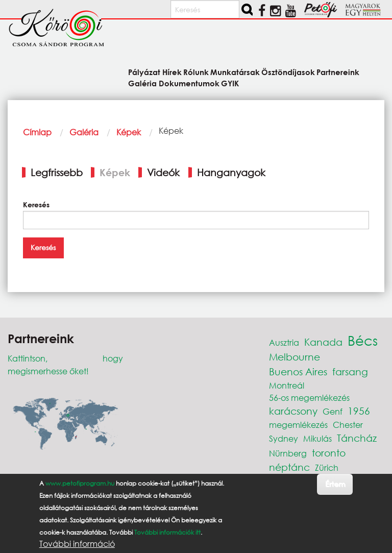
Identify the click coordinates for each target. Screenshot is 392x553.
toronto (329, 453)
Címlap (37, 132)
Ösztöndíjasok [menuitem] (288, 72)
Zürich (327, 467)
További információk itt (167, 532)
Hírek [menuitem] (172, 72)
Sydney (284, 438)
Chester (348, 425)
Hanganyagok (231, 172)
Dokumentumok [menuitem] (189, 83)
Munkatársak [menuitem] (235, 72)
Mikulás (317, 438)
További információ (77, 544)
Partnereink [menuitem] (338, 72)
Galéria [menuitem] (142, 83)
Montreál (287, 385)
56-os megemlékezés (309, 398)
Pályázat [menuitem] (144, 72)
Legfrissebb (57, 172)
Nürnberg (288, 453)
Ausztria (284, 342)
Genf (333, 411)
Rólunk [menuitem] (196, 72)
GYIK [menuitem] (230, 83)
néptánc (289, 467)
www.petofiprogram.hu (80, 483)
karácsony (293, 411)
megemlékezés (298, 425)
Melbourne (295, 357)
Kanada (323, 342)
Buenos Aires (298, 371)
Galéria (84, 132)
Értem (335, 484)
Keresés (36, 205)
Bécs (363, 340)
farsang (350, 371)
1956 (359, 411)
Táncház (357, 438)
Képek (129, 132)
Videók (163, 172)
